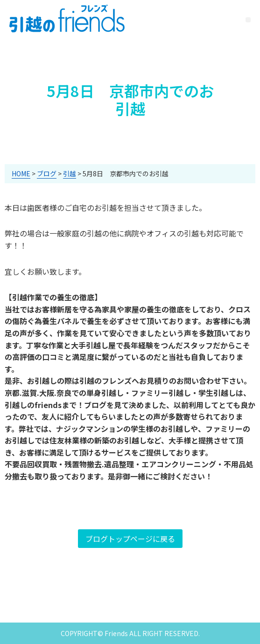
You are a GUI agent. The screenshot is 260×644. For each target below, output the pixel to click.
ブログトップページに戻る (130, 539)
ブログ (47, 173)
